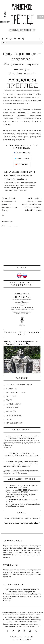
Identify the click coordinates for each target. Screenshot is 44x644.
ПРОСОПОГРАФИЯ (14, 423)
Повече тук (7, 447)
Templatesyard (22, 639)
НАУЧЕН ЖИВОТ (13, 404)
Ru (13, 73)
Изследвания (11, 389)
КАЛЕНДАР (11, 412)
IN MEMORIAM (12, 408)
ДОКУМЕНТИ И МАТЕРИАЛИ (19, 385)
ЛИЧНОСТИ (11, 396)
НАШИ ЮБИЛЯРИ (14, 415)
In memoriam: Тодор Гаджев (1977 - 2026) (21, 499)
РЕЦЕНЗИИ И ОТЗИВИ (16, 392)
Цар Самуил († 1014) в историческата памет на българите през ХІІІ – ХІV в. (22, 343)
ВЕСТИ (9, 400)
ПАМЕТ (9, 419)
